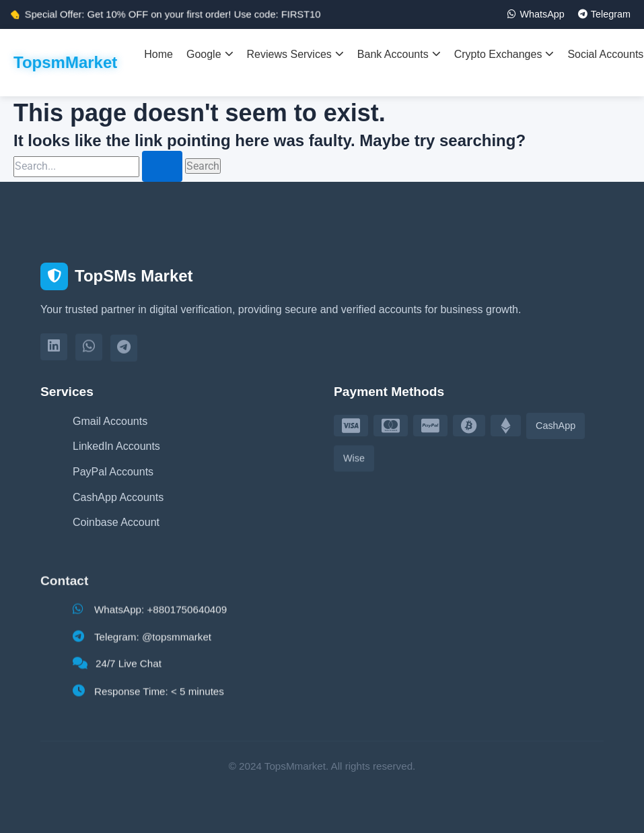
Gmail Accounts (110, 422)
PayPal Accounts (113, 472)
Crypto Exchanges (504, 54)
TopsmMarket (65, 62)
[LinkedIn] (54, 349)
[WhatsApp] (89, 352)
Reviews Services (295, 54)
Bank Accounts (399, 54)
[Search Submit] (162, 166)
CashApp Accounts (118, 499)
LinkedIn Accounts (116, 447)
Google (210, 54)
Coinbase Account (116, 527)
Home (158, 54)
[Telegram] (124, 354)
